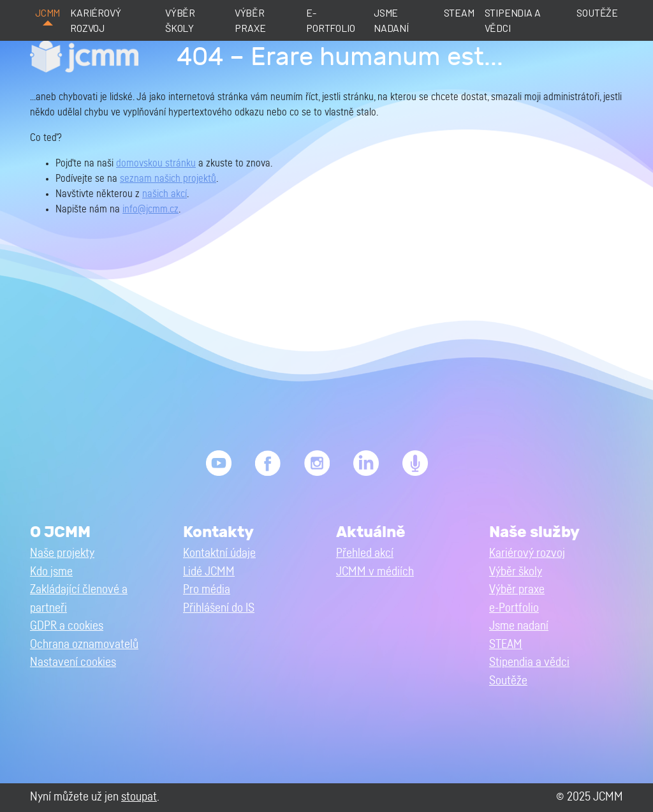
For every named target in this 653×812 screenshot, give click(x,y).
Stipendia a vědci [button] (529, 662)
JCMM (48, 12)
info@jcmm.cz (150, 209)
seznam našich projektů (168, 179)
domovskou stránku (156, 163)
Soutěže (597, 12)
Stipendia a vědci (513, 20)
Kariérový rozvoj (95, 20)
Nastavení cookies (73, 662)
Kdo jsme (51, 572)
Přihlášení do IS (219, 608)
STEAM (459, 12)
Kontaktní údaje (219, 553)
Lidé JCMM (209, 572)
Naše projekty (62, 553)
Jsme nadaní (391, 20)
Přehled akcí (365, 553)
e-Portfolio (330, 20)
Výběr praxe (250, 20)
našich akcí (165, 194)
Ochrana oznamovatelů (84, 645)
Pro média (207, 590)
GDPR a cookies (67, 626)
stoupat (139, 797)
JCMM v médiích (375, 572)
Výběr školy (180, 20)
